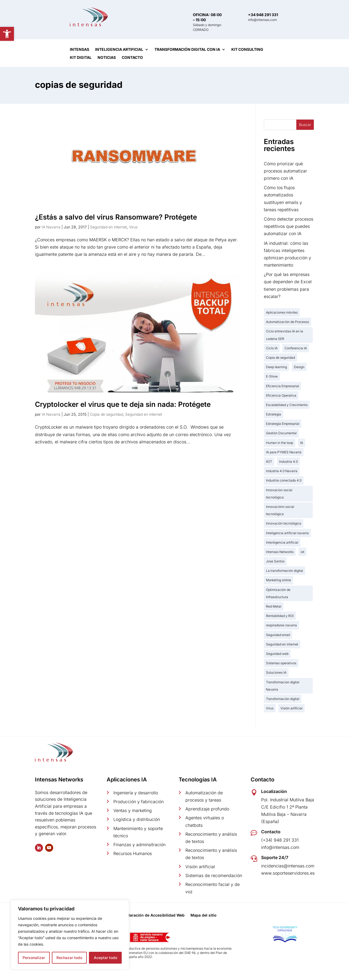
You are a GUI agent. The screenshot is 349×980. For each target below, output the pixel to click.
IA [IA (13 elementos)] (302, 443)
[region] (70, 935)
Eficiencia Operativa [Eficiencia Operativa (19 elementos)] (281, 395)
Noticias (107, 58)
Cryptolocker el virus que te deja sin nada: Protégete (123, 404)
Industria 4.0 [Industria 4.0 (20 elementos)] (288, 462)
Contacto (132, 58)
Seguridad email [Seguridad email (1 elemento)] (278, 635)
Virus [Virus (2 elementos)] (270, 708)
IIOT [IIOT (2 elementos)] (269, 462)
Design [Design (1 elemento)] (299, 367)
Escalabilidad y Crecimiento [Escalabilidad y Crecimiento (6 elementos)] (287, 405)
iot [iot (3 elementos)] (303, 552)
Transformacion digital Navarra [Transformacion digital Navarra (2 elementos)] (283, 686)
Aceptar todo (105, 958)
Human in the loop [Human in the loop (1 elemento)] (280, 443)
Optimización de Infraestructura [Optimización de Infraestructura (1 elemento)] (278, 593)
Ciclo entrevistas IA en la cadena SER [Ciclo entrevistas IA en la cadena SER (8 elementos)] (285, 335)
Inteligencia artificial (119, 50)
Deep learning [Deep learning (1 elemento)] (276, 367)
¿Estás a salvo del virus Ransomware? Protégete (116, 217)
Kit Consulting (247, 50)
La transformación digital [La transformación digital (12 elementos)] (285, 571)
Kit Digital (81, 58)
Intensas (80, 50)
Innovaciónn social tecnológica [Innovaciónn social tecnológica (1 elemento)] (280, 510)
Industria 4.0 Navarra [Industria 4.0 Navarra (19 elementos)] (282, 471)
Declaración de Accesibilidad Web (153, 915)
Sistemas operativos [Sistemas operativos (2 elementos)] (281, 663)
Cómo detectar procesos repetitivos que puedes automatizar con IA (289, 226)
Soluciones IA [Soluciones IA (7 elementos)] (276, 672)
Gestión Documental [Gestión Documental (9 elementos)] (281, 433)
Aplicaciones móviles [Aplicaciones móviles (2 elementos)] (282, 312)
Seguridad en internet (108, 227)
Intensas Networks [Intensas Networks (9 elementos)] (280, 552)
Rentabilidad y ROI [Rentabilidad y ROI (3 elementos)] (280, 616)
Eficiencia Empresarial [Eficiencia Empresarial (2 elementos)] (283, 386)
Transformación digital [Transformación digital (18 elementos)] (283, 699)
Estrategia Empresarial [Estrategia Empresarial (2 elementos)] (283, 424)
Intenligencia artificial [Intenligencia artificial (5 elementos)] (282, 542)
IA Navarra (51, 227)
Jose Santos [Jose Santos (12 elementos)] (275, 561)
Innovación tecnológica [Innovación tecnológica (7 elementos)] (284, 523)
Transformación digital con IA (187, 50)
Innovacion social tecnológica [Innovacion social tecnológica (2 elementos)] (279, 494)
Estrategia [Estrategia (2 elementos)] (274, 414)
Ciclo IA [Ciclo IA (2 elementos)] (272, 348)
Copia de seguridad (106, 414)
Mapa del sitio (204, 915)
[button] (7, 34)
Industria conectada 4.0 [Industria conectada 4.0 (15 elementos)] (284, 480)
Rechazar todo (69, 958)
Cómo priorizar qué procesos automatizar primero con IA (285, 171)
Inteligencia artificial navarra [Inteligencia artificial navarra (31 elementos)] (287, 533)
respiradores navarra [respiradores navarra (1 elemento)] (281, 625)
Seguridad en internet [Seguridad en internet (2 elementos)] (282, 644)
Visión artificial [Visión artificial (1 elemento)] (292, 708)
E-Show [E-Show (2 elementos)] (272, 376)
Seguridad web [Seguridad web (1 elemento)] (277, 654)
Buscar (305, 125)
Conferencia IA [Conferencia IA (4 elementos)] (296, 348)
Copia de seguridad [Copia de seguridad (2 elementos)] (280, 358)
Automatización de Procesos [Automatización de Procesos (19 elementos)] (287, 322)
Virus (133, 227)
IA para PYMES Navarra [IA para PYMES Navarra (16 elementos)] (284, 452)
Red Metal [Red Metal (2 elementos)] (274, 606)
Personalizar (34, 958)
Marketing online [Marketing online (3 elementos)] (278, 580)
